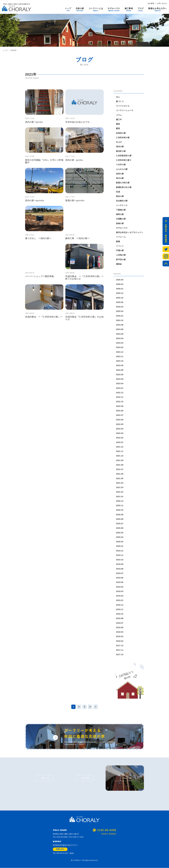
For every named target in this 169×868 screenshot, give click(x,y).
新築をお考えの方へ (158, 9)
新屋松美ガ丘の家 (124, 187)
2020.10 (120, 510)
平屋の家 (120, 250)
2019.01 (120, 600)
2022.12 (120, 393)
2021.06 (120, 474)
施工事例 (129, 9)
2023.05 (120, 379)
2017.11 (120, 650)
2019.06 (120, 578)
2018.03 (120, 636)
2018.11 (120, 609)
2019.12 (120, 551)
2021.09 (120, 460)
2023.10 (120, 361)
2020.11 (120, 505)
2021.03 (120, 487)
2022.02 (120, 438)
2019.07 (120, 573)
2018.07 (120, 623)
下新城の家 (121, 210)
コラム (119, 115)
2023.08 (120, 370)
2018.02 (120, 641)
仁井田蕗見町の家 (124, 156)
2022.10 (120, 402)
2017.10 (120, 654)
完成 (118, 192)
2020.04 (120, 537)
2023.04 (120, 383)
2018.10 (120, 614)
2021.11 (120, 451)
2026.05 (120, 280)
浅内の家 (120, 147)
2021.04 (120, 483)
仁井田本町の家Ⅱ (124, 160)
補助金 (119, 264)
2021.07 (120, 469)
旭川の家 (120, 178)
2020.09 (120, 515)
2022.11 (120, 397)
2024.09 (120, 325)
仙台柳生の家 (122, 201)
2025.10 (120, 298)
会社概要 (151, 3)
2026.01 (120, 289)
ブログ (141, 9)
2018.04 (120, 632)
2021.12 (120, 447)
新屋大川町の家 (123, 183)
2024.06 (120, 334)
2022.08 (120, 411)
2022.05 (120, 424)
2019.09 (120, 564)
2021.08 (120, 465)
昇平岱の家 (121, 260)
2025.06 (120, 302)
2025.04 (120, 307)
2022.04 (120, 429)
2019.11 (120, 555)
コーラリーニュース (125, 110)
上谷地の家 (121, 255)
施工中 (119, 119)
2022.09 (120, 406)
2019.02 (120, 596)
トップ (68, 9)
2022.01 (120, 442)
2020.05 (120, 533)
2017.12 (120, 646)
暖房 (118, 128)
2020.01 (120, 546)
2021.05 (120, 478)
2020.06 (120, 528)
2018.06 (120, 627)
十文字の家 (121, 165)
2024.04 (120, 338)
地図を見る (60, 849)
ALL (118, 97)
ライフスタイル (123, 106)
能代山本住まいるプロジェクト (130, 232)
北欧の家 (80, 9)
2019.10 (120, 560)
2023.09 (120, 365)
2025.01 (120, 316)
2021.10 (120, 456)
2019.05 (120, 582)
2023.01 (120, 388)
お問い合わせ (162, 3)
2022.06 (120, 420)
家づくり (120, 101)
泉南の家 (120, 223)
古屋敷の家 (121, 219)
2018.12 (120, 605)
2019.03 (120, 591)
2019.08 (120, 569)
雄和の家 (120, 214)
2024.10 (120, 320)
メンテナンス (122, 205)
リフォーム (121, 237)
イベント (120, 246)
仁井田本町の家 (123, 138)
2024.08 (120, 329)
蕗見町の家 (121, 151)
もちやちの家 (122, 169)
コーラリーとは (96, 9)
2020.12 (120, 501)
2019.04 (120, 587)
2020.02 (120, 542)
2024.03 (120, 343)
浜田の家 (120, 174)
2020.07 (120, 524)
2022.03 (120, 433)
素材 (118, 124)
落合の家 (120, 196)
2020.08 (120, 519)
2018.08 (120, 618)
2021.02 (120, 492)
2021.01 (120, 497)
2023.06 (120, 375)
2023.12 (120, 352)
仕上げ (119, 142)
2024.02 (120, 347)
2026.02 (120, 284)
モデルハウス (114, 9)
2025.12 (120, 293)
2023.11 (120, 356)
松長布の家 (121, 133)
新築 (118, 241)
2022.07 (120, 415)
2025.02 (120, 311)
